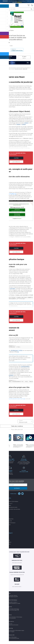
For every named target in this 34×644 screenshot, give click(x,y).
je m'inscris (17, 491)
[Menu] (1, 5)
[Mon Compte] (32, 5)
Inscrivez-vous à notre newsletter (17, 485)
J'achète (16, 158)
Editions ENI (17, 5)
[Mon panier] (28, 5)
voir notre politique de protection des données (15, 485)
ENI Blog (8, 596)
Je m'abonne (16, 162)
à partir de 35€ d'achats (10, 475)
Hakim (5, 43)
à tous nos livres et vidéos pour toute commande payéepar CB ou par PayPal (24, 464)
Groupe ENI (9, 610)
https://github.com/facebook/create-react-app (13, 402)
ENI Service (9, 618)
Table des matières (17, 429)
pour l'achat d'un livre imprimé (10, 464)
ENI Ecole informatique (12, 603)
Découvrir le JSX (23, 425)
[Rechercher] (31, 9)
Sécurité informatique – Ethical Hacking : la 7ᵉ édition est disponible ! (17, 2)
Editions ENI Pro (10, 624)
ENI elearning (10, 631)
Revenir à (17, 50)
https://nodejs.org (11, 194)
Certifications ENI (10, 638)
